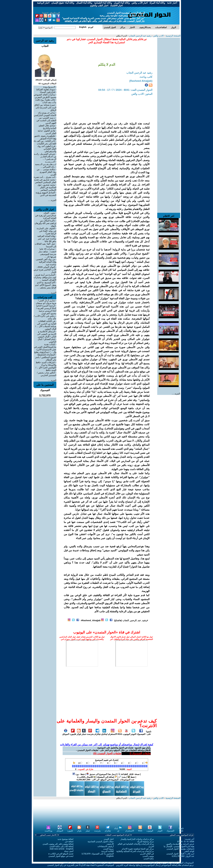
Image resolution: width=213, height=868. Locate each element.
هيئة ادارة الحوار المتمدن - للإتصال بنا (179, 846)
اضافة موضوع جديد (65, 839)
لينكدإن (104, 733)
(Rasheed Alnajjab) (141, 81)
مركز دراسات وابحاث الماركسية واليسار (137, 839)
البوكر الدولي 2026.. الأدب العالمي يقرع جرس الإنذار (45, 270)
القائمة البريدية (108, 851)
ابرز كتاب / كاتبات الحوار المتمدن (180, 854)
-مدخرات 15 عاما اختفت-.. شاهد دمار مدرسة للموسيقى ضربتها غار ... (47, 253)
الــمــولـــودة (49, 87)
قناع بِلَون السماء (47, 92)
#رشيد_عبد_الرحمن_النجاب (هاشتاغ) (131, 620)
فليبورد (73, 733)
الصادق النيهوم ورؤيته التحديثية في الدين (46, 194)
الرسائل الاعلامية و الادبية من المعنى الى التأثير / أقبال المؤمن (47, 334)
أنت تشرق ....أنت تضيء (44, 177)
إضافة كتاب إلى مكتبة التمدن (61, 846)
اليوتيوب (126, 733)
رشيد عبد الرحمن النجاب (140, 36)
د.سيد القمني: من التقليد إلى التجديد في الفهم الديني (46, 120)
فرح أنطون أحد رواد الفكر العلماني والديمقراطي (47, 149)
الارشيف (110, 844)
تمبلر (84, 733)
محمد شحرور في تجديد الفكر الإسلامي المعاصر (45, 181)
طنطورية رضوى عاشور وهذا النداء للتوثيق (45, 137)
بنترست (90, 733)
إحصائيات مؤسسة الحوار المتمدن (180, 849)
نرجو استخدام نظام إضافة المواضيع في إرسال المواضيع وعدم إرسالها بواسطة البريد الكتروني (155, 865)
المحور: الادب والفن (142, 94)
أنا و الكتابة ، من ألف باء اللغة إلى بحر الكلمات (45, 142)
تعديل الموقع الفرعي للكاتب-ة (61, 854)
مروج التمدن (108, 849)
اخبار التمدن (109, 839)
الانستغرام (113, 733)
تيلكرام (97, 733)
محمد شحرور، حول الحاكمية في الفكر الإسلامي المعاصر (47, 187)
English (110, 856)
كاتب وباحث (146, 77)
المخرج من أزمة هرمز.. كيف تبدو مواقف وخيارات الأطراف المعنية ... (45, 277)
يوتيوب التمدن (148, 856)
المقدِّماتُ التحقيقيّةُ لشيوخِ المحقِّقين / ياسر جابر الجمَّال (46, 357)
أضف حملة (69, 851)
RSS (120, 733)
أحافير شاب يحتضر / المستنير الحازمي (47, 374)
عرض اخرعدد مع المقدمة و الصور (180, 844)
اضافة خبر (69, 842)
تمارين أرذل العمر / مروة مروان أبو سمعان (46, 302)
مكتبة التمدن (149, 859)
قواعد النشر (189, 851)
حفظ (131, 777)
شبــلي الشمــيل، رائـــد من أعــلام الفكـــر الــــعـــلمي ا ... (45, 156)
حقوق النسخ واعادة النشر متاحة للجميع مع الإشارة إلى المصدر (88, 863)
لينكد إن (118, 830)
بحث (122, 777)
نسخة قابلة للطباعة (129, 774)
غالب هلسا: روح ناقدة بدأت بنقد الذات (46, 101)
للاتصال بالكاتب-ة (86, 777)
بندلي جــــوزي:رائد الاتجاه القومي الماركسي (45, 114)
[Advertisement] (169, 81)
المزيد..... (176, 394)
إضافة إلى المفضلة (107, 777)
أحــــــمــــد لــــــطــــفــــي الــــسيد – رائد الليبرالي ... (46, 164)
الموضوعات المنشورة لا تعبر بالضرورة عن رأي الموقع (171, 863)
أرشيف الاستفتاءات (106, 846)
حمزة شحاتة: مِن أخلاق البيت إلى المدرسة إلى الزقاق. (45, 107)
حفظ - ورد (79, 774)
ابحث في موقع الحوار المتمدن (61, 856)
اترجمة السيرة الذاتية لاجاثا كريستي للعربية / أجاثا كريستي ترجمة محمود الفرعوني (46, 309)
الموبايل (66, 733)
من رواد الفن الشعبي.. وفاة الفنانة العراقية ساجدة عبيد (46, 262)
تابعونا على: (149, 733)
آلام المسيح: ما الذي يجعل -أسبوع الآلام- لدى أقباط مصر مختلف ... (46, 285)
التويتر (133, 733)
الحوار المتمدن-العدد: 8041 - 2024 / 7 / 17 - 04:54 (125, 90)
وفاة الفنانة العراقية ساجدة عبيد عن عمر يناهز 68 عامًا (47, 239)
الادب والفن (158, 36)
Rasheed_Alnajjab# (91, 620)
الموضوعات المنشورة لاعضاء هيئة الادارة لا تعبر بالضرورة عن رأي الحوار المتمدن (81, 865)
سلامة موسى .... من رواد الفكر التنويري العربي (47, 172)
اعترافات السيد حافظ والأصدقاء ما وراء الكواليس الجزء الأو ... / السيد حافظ (46, 366)
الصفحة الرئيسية (173, 36)
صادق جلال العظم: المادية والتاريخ (47, 127)
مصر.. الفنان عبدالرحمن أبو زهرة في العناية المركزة (46, 215)
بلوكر (79, 733)
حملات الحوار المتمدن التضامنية (101, 842)
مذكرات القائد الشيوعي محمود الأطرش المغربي (45, 96)
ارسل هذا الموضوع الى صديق (101, 774)
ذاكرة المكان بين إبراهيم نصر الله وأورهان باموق (45, 223)
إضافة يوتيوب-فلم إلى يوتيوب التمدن (58, 844)
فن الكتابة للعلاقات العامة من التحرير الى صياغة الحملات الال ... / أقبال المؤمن (46, 325)
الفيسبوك (141, 733)
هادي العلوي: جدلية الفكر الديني (47, 132)
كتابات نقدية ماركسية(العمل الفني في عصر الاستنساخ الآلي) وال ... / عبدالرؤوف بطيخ (45, 348)
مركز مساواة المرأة (146, 842)
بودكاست (48, 830)
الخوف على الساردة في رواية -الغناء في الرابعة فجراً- (47, 231)
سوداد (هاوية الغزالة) (46, 89)
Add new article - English (61, 849)
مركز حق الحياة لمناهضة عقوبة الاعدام (138, 849)
